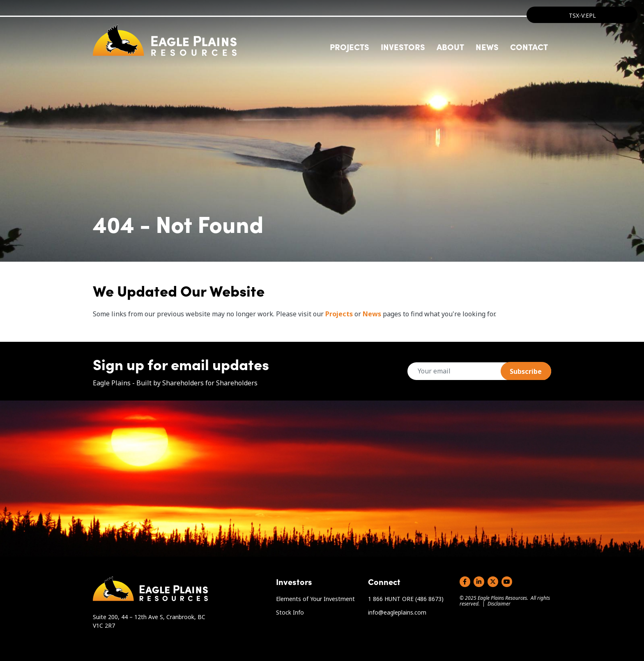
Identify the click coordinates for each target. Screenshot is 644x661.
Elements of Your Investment (315, 599)
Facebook (465, 582)
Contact (529, 46)
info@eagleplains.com (397, 612)
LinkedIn (479, 582)
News (487, 46)
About (450, 46)
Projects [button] (350, 46)
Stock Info (290, 612)
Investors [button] (403, 46)
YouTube (507, 582)
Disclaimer (499, 604)
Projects (339, 314)
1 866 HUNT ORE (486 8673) (406, 599)
